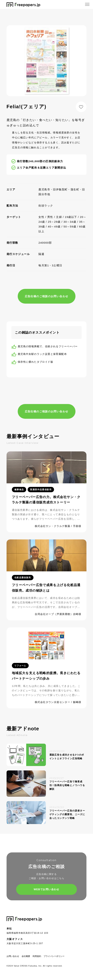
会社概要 (26, 956)
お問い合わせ (13, 956)
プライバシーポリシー (54, 956)
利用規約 (37, 956)
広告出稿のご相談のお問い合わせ (47, 296)
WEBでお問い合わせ (46, 889)
